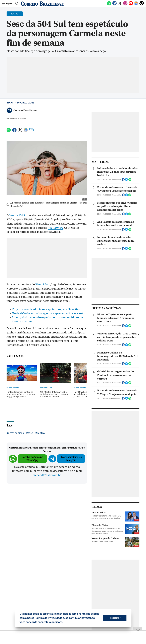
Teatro (41, 433)
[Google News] (136, 5)
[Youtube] (131, 5)
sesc (30, 433)
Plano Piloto (43, 285)
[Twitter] (120, 5)
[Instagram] (125, 5)
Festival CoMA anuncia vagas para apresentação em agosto (48, 313)
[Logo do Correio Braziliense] (42, 4)
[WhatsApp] (109, 5)
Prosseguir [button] (115, 618)
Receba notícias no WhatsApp (32, 459)
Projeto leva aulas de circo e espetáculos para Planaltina (46, 309)
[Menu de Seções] (8, 4)
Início (10, 103)
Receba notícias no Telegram (71, 459)
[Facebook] (114, 5)
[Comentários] (32, 131)
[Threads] (142, 5)
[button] (64, 622)
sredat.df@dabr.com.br (47, 475)
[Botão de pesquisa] (16, 4)
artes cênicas (16, 433)
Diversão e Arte (26, 103)
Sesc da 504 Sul (18, 215)
